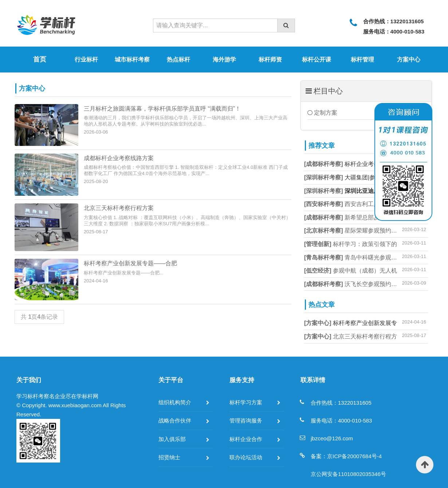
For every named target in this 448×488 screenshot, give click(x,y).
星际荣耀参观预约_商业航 (358, 231)
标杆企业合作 (246, 439)
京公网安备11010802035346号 (348, 474)
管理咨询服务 (246, 420)
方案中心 (409, 59)
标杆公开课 (317, 59)
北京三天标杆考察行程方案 (119, 208)
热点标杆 (178, 59)
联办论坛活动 (246, 457)
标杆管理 (362, 59)
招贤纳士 (169, 457)
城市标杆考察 (132, 59)
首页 (40, 59)
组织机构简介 (175, 402)
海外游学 (224, 59)
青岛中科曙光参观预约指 (356, 257)
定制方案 (322, 113)
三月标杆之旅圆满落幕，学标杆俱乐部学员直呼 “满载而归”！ (162, 109)
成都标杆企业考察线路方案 (119, 158)
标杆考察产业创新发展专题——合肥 (130, 263)
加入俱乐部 (172, 439)
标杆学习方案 (246, 402)
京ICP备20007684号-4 (354, 456)
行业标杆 (86, 59)
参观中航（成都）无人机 (351, 271)
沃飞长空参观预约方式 (353, 284)
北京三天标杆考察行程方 (351, 336)
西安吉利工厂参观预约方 (356, 204)
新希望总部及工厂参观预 (356, 217)
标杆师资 (270, 59)
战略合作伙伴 (175, 420)
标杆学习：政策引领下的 (351, 244)
